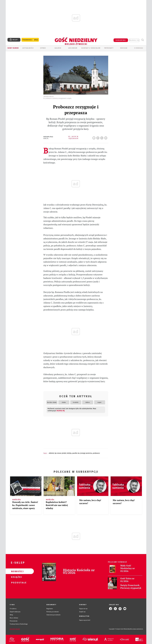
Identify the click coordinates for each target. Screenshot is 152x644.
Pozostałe (16, 582)
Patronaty (109, 48)
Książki (16, 577)
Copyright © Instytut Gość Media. (118, 629)
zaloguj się (134, 40)
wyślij (106, 137)
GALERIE (58, 48)
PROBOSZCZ (96, 453)
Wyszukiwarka (142, 40)
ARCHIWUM (73, 48)
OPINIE (43, 48)
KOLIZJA (69, 453)
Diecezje (124, 48)
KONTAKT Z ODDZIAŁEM (91, 48)
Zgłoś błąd (15, 629)
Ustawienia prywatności (53, 615)
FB (98, 137)
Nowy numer (13, 48)
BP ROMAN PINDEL (60, 453)
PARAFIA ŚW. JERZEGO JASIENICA (82, 453)
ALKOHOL (51, 453)
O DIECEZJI (139, 48)
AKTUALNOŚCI (28, 48)
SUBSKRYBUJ (121, 40)
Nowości (16, 571)
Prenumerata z (30, 40)
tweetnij (102, 137)
